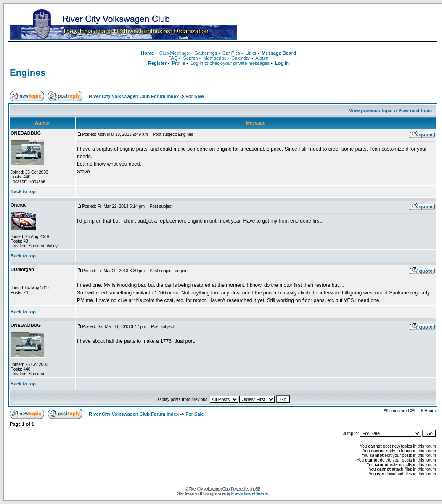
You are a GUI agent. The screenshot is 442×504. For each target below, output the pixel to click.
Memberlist (214, 58)
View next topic (415, 111)
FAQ (173, 58)
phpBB (255, 489)
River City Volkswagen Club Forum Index (134, 96)
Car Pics (231, 53)
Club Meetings (174, 53)
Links (251, 53)
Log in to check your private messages (230, 63)
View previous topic (371, 111)
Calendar (241, 58)
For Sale (195, 96)
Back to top (23, 191)
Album (262, 58)
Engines (28, 73)
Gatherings (206, 53)
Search (190, 58)
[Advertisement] (339, 24)
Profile (179, 63)
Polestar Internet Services (250, 494)
